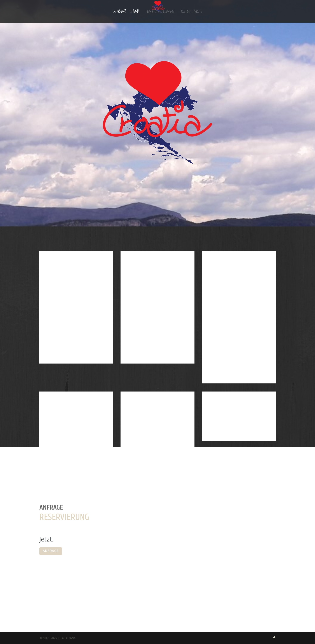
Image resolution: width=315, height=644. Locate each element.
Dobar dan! (126, 13)
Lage (169, 13)
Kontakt (192, 13)
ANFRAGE (51, 551)
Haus (151, 13)
